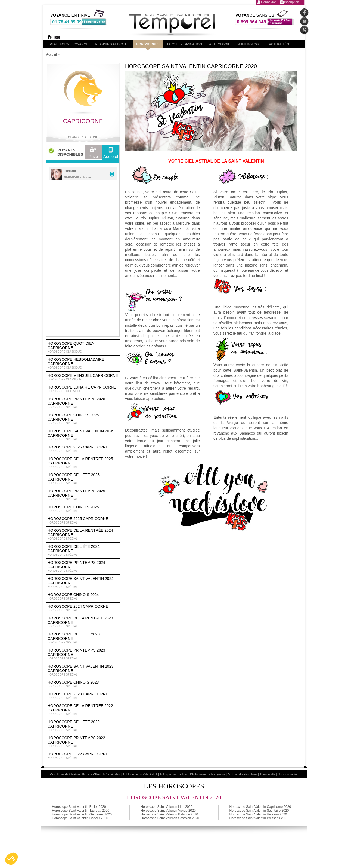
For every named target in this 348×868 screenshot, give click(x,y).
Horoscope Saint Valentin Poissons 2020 (259, 818)
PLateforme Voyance (69, 44)
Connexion (269, 2)
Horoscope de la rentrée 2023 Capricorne (83, 622)
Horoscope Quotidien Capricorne (83, 347)
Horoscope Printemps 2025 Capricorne (83, 495)
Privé (93, 154)
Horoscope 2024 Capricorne (83, 608)
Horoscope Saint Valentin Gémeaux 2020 (82, 814)
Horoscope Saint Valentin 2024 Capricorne (83, 583)
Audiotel (111, 154)
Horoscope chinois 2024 (83, 597)
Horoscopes (148, 44)
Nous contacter (288, 774)
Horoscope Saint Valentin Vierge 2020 (168, 811)
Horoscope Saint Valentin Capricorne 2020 (260, 807)
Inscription (292, 2)
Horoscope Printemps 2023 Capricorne (83, 654)
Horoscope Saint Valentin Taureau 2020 (81, 811)
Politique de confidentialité (140, 774)
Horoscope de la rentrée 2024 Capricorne (83, 534)
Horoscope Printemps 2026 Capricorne (83, 403)
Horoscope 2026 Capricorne (83, 449)
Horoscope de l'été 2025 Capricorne (83, 479)
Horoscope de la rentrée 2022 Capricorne (83, 710)
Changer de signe (83, 137)
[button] (11, 859)
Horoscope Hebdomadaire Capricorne (83, 363)
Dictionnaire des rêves (242, 774)
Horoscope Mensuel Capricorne (83, 377)
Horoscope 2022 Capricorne (83, 756)
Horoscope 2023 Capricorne (83, 696)
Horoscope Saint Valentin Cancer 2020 (80, 818)
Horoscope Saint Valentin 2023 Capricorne (83, 670)
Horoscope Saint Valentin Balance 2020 (169, 814)
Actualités (279, 44)
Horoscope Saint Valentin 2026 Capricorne (83, 435)
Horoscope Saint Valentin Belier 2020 (79, 807)
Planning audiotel (112, 44)
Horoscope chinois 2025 (83, 509)
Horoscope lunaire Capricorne (83, 389)
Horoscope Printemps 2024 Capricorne (83, 567)
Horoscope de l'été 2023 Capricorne (83, 638)
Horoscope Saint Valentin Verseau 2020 (258, 814)
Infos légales (111, 774)
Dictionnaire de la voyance (208, 774)
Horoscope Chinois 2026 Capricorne (83, 419)
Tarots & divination (184, 44)
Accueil (52, 54)
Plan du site (267, 774)
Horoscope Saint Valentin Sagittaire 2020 (259, 811)
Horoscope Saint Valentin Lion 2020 (167, 807)
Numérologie (250, 44)
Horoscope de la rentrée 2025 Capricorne (83, 463)
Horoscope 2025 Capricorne (83, 521)
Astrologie (220, 44)
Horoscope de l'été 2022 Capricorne (83, 726)
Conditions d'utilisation (65, 774)
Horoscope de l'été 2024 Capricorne (83, 551)
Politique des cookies (174, 774)
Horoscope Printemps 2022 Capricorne (83, 742)
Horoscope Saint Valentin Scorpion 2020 (170, 818)
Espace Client (92, 774)
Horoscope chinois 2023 (83, 684)
